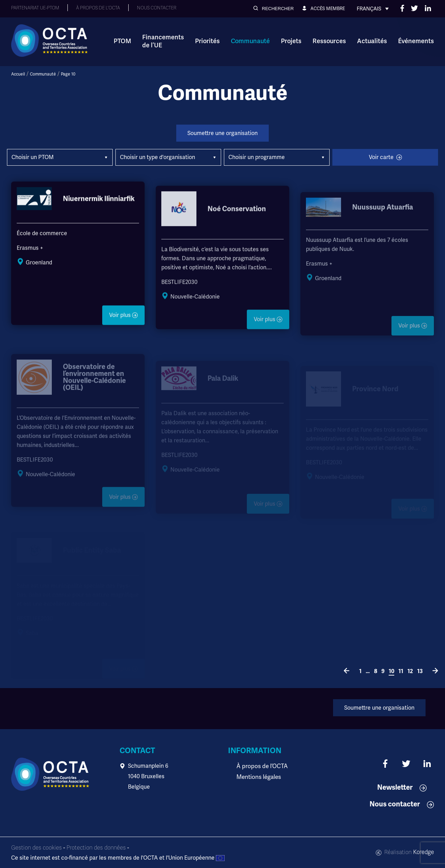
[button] (274, 9)
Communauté (250, 41)
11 (401, 671)
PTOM (122, 41)
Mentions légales (258, 776)
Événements (416, 41)
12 (410, 671)
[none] (373, 9)
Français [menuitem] (369, 9)
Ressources (329, 41)
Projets (291, 41)
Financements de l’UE (163, 41)
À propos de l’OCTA (261, 766)
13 (420, 671)
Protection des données (96, 848)
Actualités (372, 41)
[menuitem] (373, 9)
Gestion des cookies (37, 848)
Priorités (207, 41)
